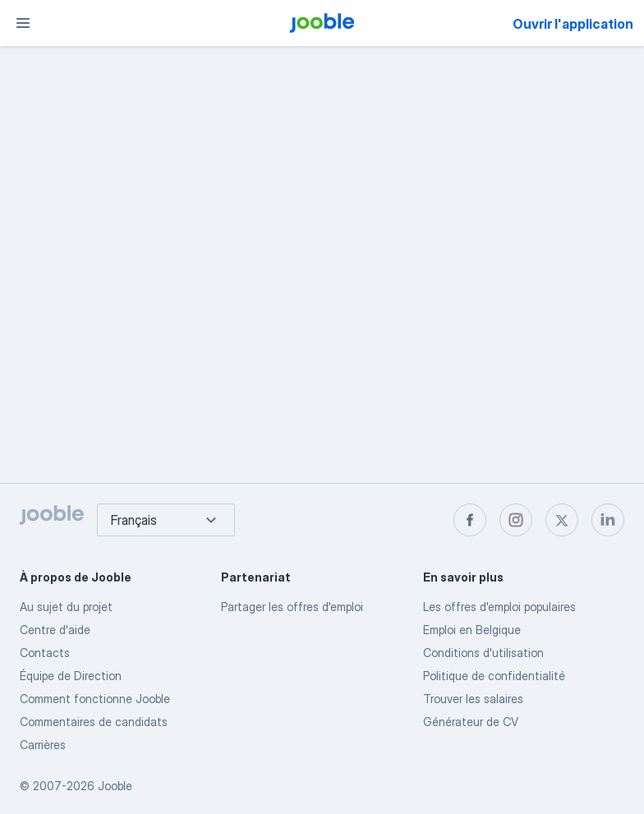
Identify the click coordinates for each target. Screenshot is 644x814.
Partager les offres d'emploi (292, 607)
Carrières (43, 745)
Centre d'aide (55, 630)
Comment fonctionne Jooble (95, 699)
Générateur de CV (471, 722)
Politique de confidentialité (494, 676)
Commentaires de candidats (94, 722)
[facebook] (470, 520)
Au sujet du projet (66, 607)
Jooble (115, 786)
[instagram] (516, 520)
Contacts (45, 653)
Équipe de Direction (71, 676)
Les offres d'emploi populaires (499, 607)
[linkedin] (608, 520)
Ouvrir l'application (573, 24)
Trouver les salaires (473, 699)
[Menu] (23, 23)
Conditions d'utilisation (483, 653)
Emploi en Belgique (472, 630)
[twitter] (562, 520)
